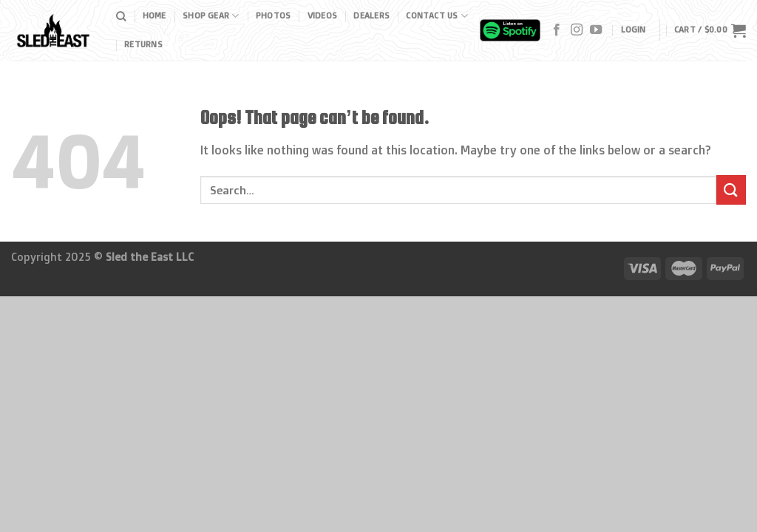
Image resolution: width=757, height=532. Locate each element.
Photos (273, 16)
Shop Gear (211, 16)
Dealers (371, 16)
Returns (143, 44)
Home (155, 16)
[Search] (121, 16)
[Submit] (731, 190)
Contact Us (437, 16)
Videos (322, 16)
